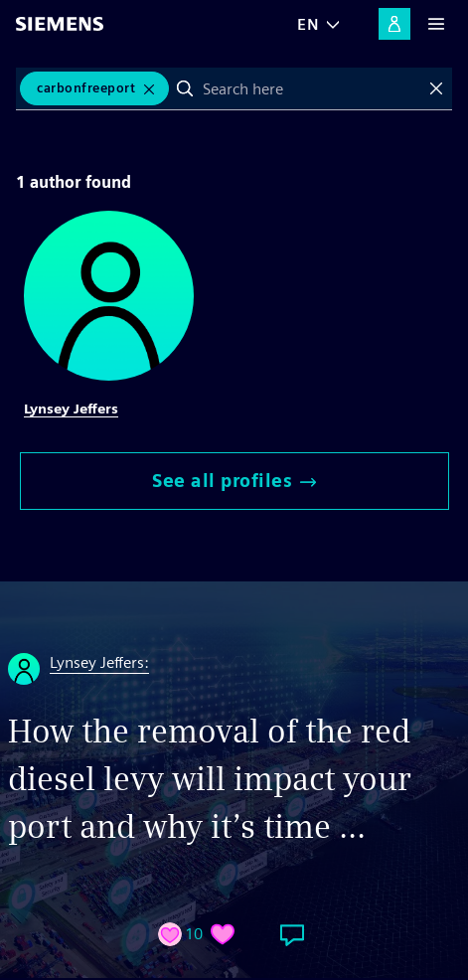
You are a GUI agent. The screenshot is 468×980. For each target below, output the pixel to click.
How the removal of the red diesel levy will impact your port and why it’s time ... (210, 779)
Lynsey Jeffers (71, 408)
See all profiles (234, 481)
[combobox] (311, 88)
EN (308, 24)
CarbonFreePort (86, 88)
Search (185, 88)
